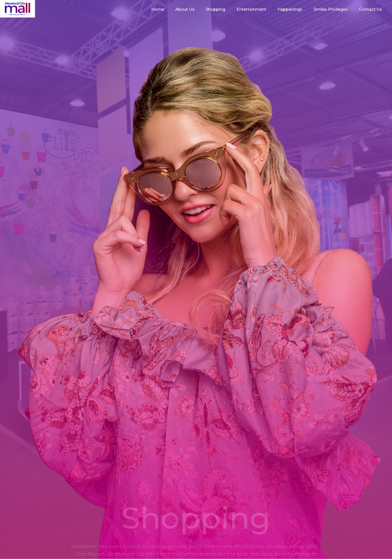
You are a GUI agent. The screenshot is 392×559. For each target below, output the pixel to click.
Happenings (290, 9)
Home (158, 9)
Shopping (215, 9)
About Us (185, 9)
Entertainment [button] (251, 9)
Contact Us (370, 9)
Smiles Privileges (331, 9)
